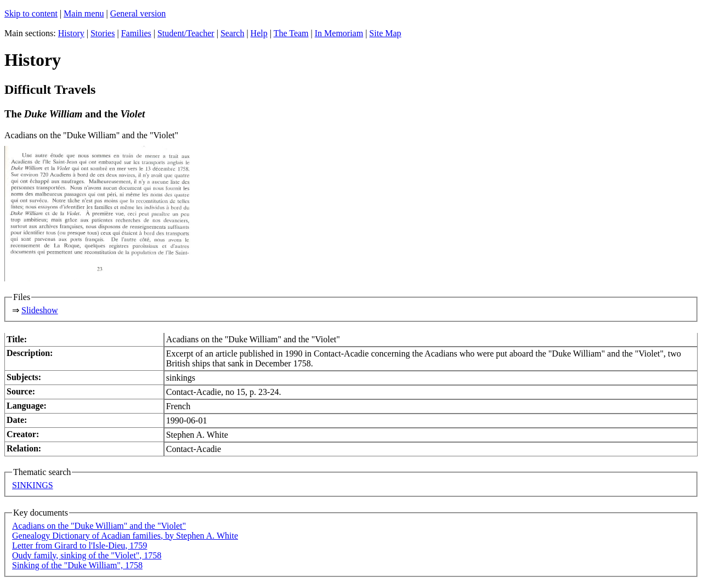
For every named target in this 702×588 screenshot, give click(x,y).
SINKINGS (33, 485)
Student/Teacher (186, 33)
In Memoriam (339, 33)
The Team (291, 33)
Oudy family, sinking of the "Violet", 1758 (87, 555)
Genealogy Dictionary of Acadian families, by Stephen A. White (125, 536)
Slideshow (40, 310)
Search (233, 33)
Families (136, 33)
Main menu (84, 13)
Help (259, 33)
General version (138, 13)
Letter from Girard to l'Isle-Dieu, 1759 (80, 545)
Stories (103, 33)
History (71, 33)
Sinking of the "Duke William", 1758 (77, 565)
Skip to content (31, 13)
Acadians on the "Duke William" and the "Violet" (99, 526)
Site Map (385, 33)
